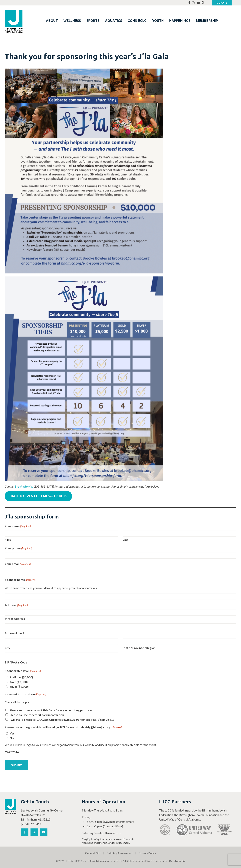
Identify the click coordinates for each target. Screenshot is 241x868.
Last (126, 540)
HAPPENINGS (180, 21)
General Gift (93, 853)
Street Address (15, 619)
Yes (12, 733)
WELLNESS (72, 21)
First (8, 540)
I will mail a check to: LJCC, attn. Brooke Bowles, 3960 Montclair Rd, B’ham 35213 (62, 720)
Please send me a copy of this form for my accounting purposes (51, 710)
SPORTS (93, 21)
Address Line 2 (14, 633)
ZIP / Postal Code (16, 662)
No (12, 738)
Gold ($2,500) (19, 682)
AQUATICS (114, 21)
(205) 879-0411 (31, 824)
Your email (18, 564)
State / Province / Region (139, 648)
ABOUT (52, 21)
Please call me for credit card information (37, 715)
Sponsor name (20, 580)
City (7, 648)
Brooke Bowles (24, 486)
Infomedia (179, 861)
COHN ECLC (137, 21)
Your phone (18, 548)
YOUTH (158, 21)
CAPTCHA (12, 752)
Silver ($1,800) (19, 687)
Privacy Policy (147, 853)
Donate (222, 3)
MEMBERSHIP (207, 21)
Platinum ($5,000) (21, 677)
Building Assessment (120, 853)
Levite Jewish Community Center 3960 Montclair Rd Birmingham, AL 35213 (42, 815)
